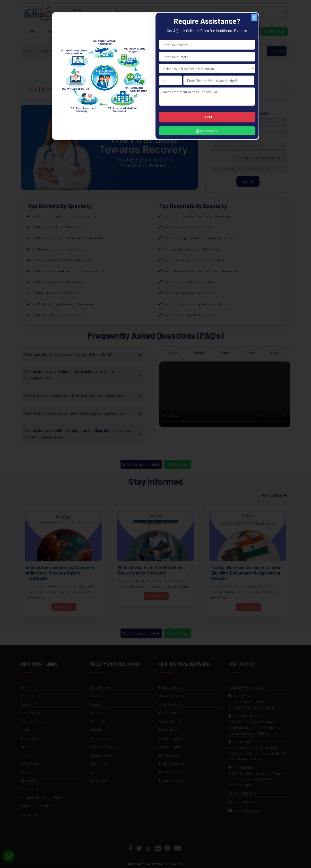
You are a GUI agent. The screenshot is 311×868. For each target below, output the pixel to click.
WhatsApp (207, 131)
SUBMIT (207, 117)
